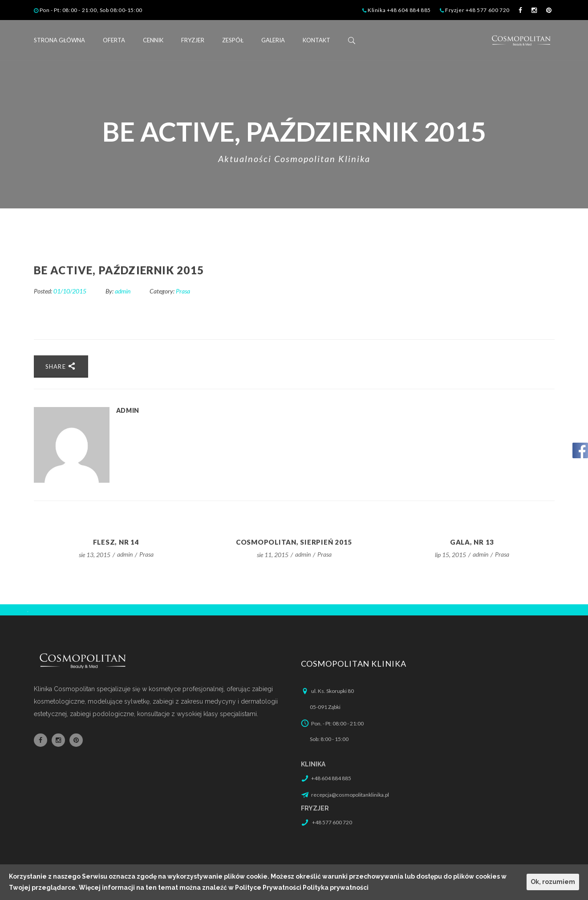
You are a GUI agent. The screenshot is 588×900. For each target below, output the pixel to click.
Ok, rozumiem (553, 882)
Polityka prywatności (336, 888)
